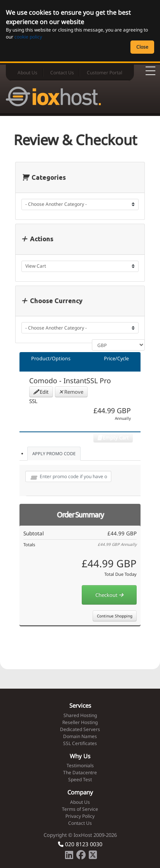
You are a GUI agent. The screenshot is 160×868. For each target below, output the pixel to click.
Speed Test (80, 779)
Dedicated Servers (80, 729)
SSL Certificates (80, 743)
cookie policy (28, 37)
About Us (27, 73)
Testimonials (80, 765)
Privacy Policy (80, 816)
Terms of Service (80, 809)
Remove (71, 392)
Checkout (109, 595)
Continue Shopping (115, 616)
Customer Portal (105, 73)
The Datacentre (80, 772)
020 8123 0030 (80, 844)
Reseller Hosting (80, 722)
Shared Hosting (80, 715)
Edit (41, 392)
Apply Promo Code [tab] (54, 453)
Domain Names (80, 736)
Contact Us (62, 73)
